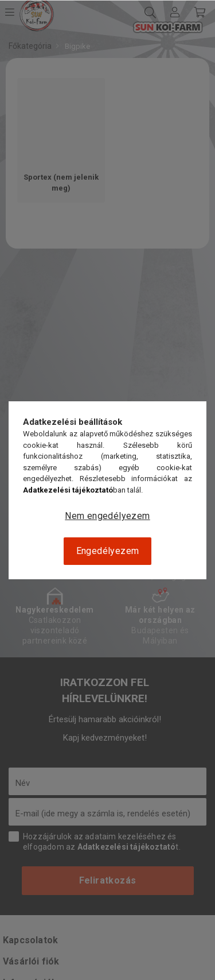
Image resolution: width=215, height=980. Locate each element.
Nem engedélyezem (107, 516)
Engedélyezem (108, 551)
